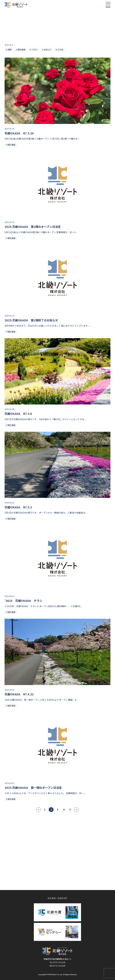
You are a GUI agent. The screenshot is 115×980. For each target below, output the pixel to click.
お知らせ (47, 50)
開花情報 (22, 50)
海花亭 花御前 (15, 860)
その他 (60, 50)
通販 (10, 50)
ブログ (34, 50)
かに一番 (13, 878)
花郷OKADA (69, 860)
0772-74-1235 (59, 962)
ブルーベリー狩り (72, 869)
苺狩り (12, 869)
